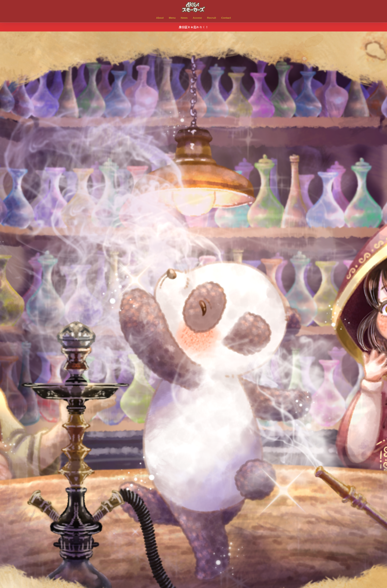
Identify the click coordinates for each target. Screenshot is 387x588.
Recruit (212, 18)
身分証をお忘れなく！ (193, 27)
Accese (197, 18)
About (160, 18)
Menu (172, 18)
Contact (226, 18)
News (184, 18)
